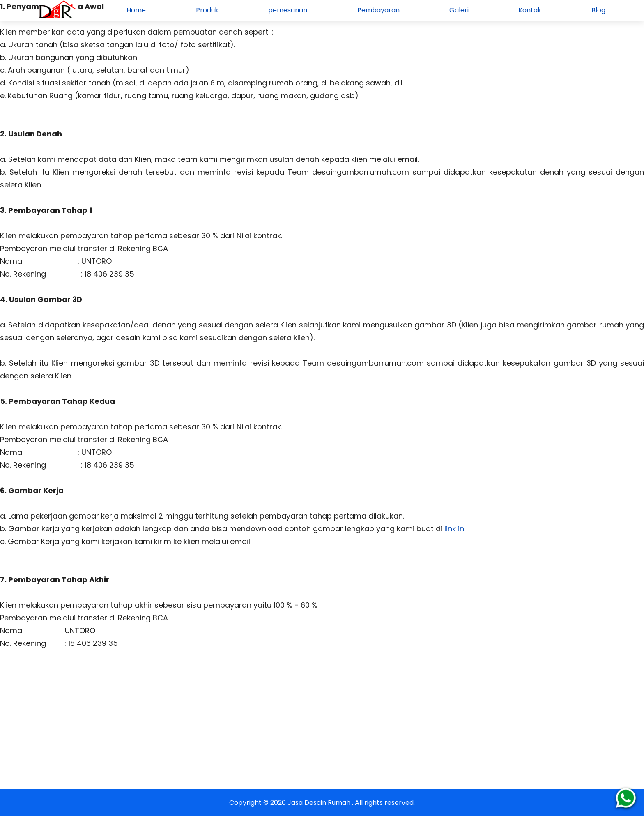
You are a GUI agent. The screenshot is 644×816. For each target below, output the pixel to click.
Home (136, 10)
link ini (454, 529)
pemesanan (288, 10)
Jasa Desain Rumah (320, 803)
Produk (207, 10)
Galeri (459, 10)
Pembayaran (378, 10)
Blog (598, 10)
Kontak (530, 10)
